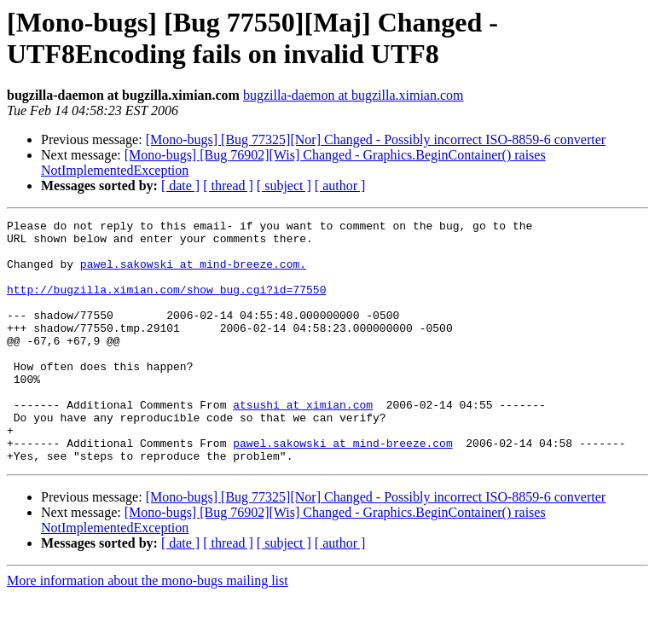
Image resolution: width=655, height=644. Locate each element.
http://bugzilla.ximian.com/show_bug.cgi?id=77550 (166, 305)
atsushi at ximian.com (303, 443)
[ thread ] (228, 186)
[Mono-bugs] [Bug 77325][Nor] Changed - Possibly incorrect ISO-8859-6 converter (376, 139)
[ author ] (340, 186)
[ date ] (180, 186)
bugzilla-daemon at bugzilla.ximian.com (354, 95)
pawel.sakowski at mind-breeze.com (342, 489)
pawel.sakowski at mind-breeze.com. (193, 274)
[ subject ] (284, 186)
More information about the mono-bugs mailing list (148, 629)
